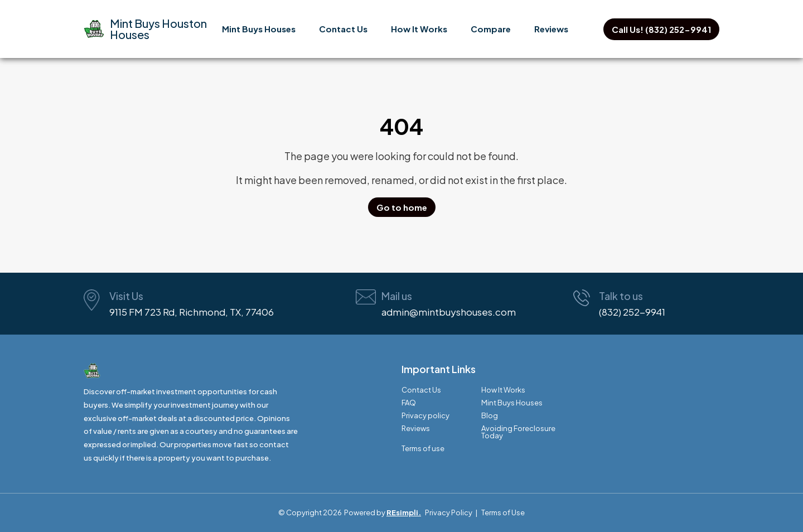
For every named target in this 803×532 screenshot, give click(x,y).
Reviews (551, 29)
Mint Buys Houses (259, 29)
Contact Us (343, 29)
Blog (490, 416)
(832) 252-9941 (632, 312)
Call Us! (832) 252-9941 (661, 29)
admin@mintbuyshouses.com (449, 312)
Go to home (402, 207)
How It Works (419, 29)
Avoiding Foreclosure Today (518, 432)
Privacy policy (425, 416)
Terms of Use (503, 512)
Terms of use (423, 449)
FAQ (409, 403)
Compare (491, 29)
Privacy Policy (449, 512)
